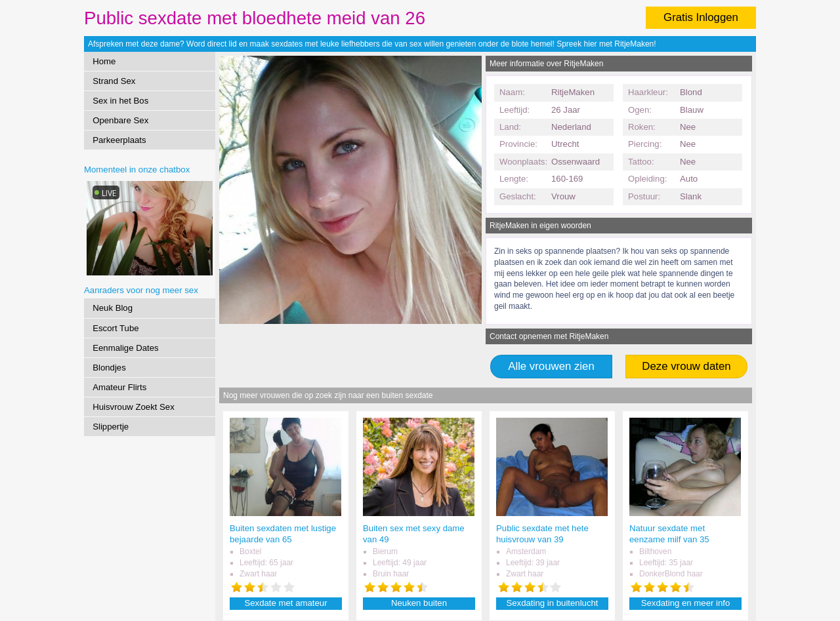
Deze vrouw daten (686, 366)
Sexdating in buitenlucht (552, 603)
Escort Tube (115, 328)
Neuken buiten (419, 603)
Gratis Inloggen (701, 17)
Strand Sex (114, 81)
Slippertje (111, 427)
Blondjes (109, 368)
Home (104, 61)
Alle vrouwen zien (551, 366)
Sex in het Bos (120, 101)
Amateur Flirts (119, 387)
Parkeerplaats (119, 140)
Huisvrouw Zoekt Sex (134, 407)
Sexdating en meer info (686, 603)
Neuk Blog (113, 308)
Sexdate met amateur (285, 603)
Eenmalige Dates (125, 348)
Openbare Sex (120, 120)
